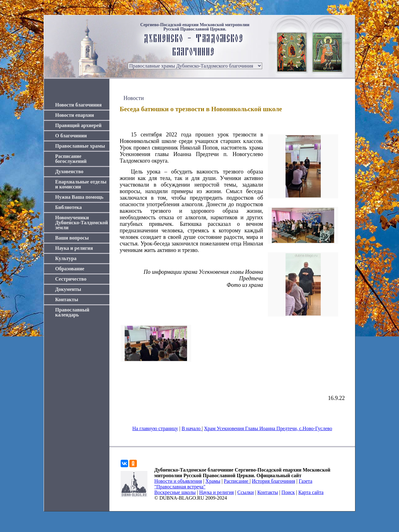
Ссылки (245, 492)
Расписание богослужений (71, 159)
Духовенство (69, 171)
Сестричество (71, 279)
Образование (70, 269)
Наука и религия (74, 248)
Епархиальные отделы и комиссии (81, 184)
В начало (192, 428)
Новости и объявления (178, 481)
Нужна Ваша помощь (79, 197)
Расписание (237, 481)
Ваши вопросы (72, 238)
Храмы (213, 481)
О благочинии (71, 136)
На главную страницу (155, 428)
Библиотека (68, 207)
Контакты (67, 299)
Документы (68, 289)
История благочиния (274, 481)
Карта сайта (311, 492)
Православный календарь (72, 312)
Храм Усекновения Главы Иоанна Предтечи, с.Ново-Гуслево (268, 428)
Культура (66, 258)
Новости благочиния (78, 105)
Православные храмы (80, 146)
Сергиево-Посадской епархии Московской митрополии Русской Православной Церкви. (195, 27)
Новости (134, 98)
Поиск (288, 492)
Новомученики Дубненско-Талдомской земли (82, 223)
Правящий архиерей (78, 125)
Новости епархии (75, 115)
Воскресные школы (175, 492)
